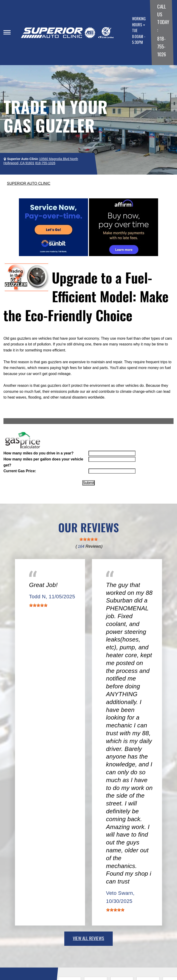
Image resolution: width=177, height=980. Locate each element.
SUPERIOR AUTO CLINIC (29, 183)
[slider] (88, 539)
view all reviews (88, 938)
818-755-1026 (161, 46)
